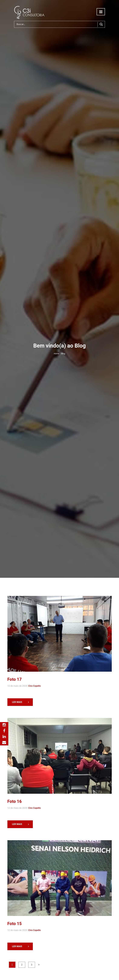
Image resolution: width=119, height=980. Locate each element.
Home (57, 354)
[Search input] (57, 24)
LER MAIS (16, 702)
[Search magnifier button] (101, 24)
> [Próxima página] (38, 965)
